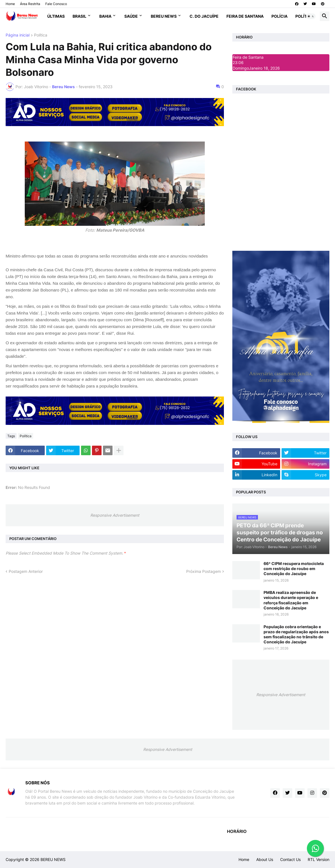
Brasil (79, 16)
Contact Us (290, 859)
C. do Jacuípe (204, 16)
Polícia (279, 16)
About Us (265, 859)
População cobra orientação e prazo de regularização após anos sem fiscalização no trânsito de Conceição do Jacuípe (296, 634)
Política (305, 16)
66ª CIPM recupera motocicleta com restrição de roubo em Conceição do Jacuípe (294, 569)
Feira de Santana (245, 16)
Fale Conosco (56, 4)
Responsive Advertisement (115, 515)
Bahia (105, 16)
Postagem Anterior (26, 571)
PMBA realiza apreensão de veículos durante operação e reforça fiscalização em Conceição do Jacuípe (291, 600)
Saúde (131, 16)
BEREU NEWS (53, 859)
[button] (311, 16)
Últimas (56, 16)
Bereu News (164, 16)
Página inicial (18, 35)
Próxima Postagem (204, 571)
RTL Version (319, 859)
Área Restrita (30, 4)
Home (10, 4)
